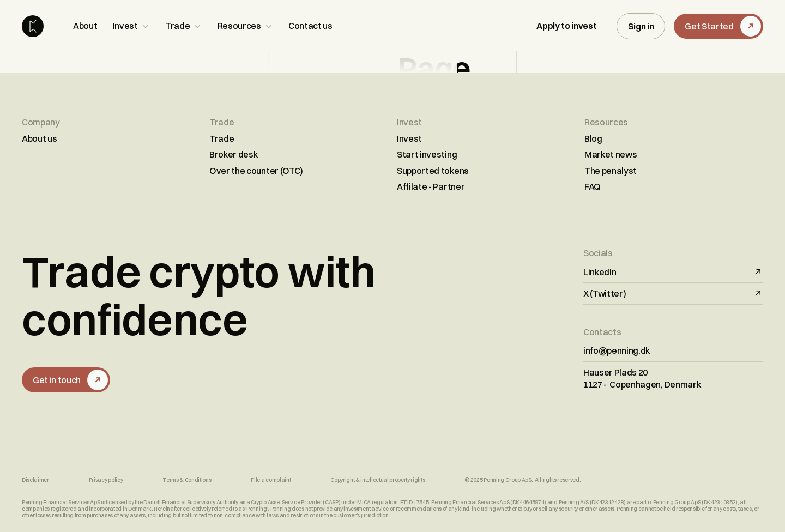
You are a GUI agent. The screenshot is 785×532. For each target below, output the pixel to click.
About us (39, 138)
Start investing (427, 154)
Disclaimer (35, 480)
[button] (131, 26)
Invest (409, 138)
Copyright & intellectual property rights (378, 480)
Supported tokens (433, 171)
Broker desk (234, 154)
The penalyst (611, 171)
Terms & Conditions (187, 480)
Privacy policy (106, 480)
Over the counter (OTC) (256, 171)
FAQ (593, 186)
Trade (222, 138)
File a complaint (271, 480)
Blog (593, 138)
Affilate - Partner (431, 186)
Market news (611, 154)
